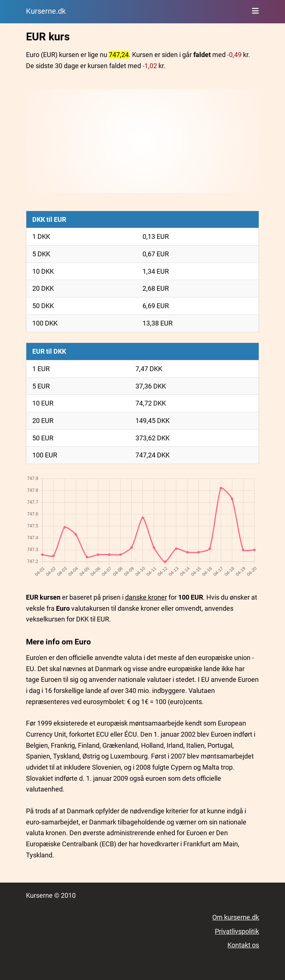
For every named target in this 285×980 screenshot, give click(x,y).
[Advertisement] (143, 141)
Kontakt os (243, 945)
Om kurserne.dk (236, 917)
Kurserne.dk (46, 11)
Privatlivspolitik (237, 931)
